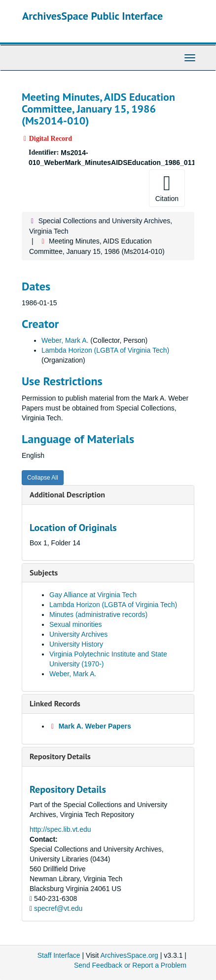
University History (76, 644)
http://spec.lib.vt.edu (60, 829)
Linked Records (55, 703)
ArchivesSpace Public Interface (92, 16)
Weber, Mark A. (65, 340)
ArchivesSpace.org (129, 955)
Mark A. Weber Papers (95, 726)
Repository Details (60, 756)
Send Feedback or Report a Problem (130, 965)
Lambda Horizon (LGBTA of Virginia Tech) (105, 350)
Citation (167, 188)
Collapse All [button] (43, 478)
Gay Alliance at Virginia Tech (93, 595)
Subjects (44, 572)
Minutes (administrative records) (98, 614)
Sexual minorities (76, 624)
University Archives (78, 634)
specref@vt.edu (58, 908)
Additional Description (67, 494)
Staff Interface (59, 955)
